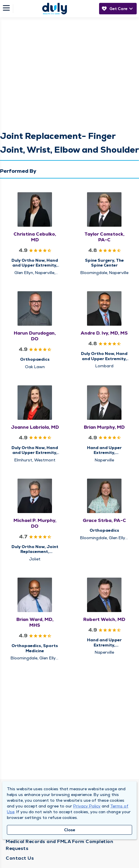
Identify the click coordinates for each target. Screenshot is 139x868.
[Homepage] (55, 9)
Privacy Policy (87, 806)
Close (70, 830)
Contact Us (20, 858)
